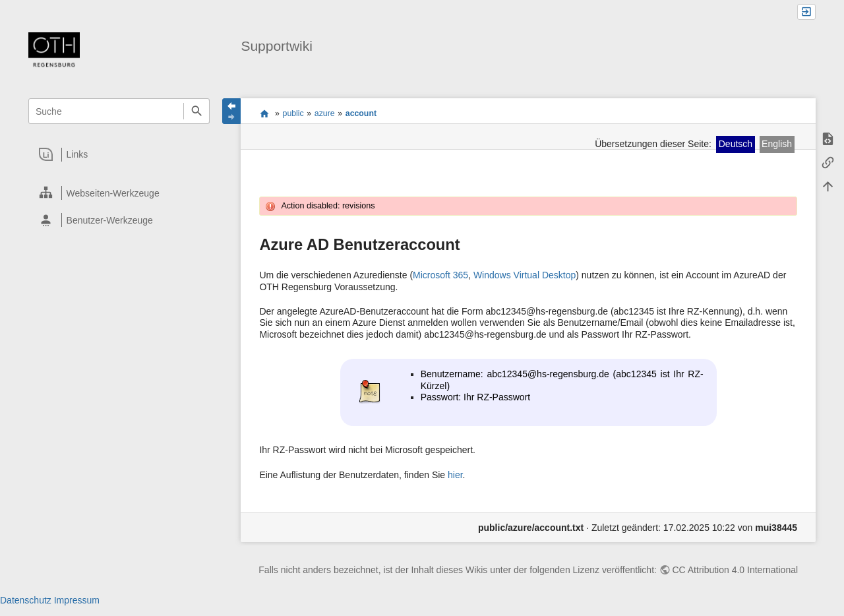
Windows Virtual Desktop (525, 275)
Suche (196, 111)
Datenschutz (26, 600)
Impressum (77, 600)
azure (325, 113)
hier (455, 475)
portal (264, 113)
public (293, 113)
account (361, 113)
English (777, 144)
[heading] (120, 154)
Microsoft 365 (440, 275)
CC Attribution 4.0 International (735, 570)
